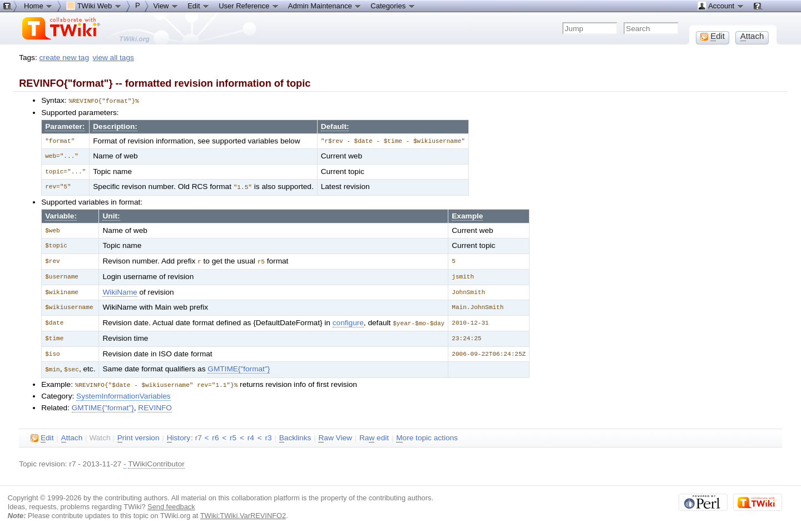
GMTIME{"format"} (239, 367)
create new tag (64, 58)
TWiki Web (94, 6)
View (166, 6)
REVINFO (155, 404)
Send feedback (171, 503)
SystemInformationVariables (123, 393)
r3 (268, 434)
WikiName (120, 290)
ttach (72, 435)
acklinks (295, 435)
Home (38, 6)
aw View (335, 435)
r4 (251, 434)
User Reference (249, 6)
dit (42, 435)
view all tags (113, 58)
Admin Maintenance (325, 6)
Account (721, 6)
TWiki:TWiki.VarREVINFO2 (243, 512)
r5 (233, 434)
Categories (393, 6)
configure (348, 321)
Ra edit (374, 435)
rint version (139, 435)
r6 (215, 434)
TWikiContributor (156, 461)
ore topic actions (427, 435)
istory (179, 435)
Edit (199, 6)
